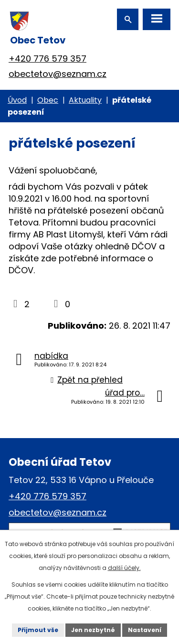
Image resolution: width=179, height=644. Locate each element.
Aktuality (85, 100)
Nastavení (145, 630)
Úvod (17, 100)
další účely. (124, 568)
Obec (48, 100)
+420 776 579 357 (47, 59)
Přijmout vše (38, 630)
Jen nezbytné (93, 630)
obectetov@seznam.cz (58, 74)
